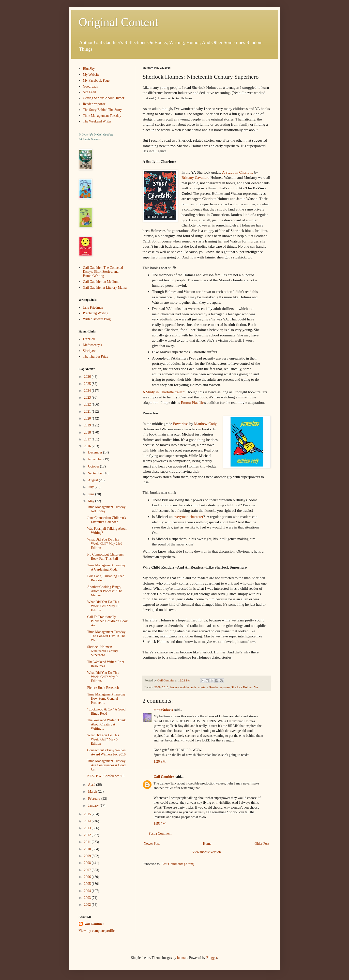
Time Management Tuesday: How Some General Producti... (107, 699)
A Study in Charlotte (238, 172)
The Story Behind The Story (102, 110)
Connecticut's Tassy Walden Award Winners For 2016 (106, 752)
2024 (88, 391)
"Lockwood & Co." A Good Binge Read (106, 711)
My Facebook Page (96, 81)
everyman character (189, 517)
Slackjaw (89, 351)
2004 (88, 891)
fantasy (174, 687)
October (94, 466)
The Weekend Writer (97, 121)
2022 (88, 404)
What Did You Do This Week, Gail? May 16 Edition (103, 606)
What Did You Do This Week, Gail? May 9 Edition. (103, 677)
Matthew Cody (205, 424)
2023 (88, 398)
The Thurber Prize (95, 356)
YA (256, 687)
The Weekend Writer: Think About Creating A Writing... (106, 724)
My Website (91, 75)
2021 (88, 412)
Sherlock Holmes (242, 687)
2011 (88, 842)
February (95, 799)
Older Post (262, 844)
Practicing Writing (96, 313)
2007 (88, 870)
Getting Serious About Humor (104, 98)
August (93, 480)
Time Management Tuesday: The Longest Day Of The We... (107, 636)
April (92, 785)
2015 (88, 814)
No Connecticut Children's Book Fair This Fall (105, 557)
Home (207, 844)
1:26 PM (160, 761)
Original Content (119, 22)
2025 (88, 384)
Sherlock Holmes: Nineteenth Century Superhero (102, 651)
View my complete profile (97, 931)
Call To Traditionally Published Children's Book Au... (107, 621)
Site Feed (89, 92)
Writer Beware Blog (97, 319)
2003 (88, 898)
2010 (88, 849)
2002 (88, 905)
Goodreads (90, 86)
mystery (203, 687)
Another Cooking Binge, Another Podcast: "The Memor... (105, 591)
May (92, 501)
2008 (88, 863)
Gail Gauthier (164, 777)
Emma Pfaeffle (192, 402)
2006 (88, 877)
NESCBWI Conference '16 (106, 776)
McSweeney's (92, 345)
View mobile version (206, 852)
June (92, 494)
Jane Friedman (93, 308)
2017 (88, 439)
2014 (88, 821)
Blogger (212, 958)
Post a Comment (160, 834)
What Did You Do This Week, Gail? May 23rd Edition (105, 544)
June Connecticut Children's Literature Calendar (106, 520)
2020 (88, 418)
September (96, 473)
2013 (88, 828)
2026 (88, 377)
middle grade (188, 687)
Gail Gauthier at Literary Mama (105, 288)
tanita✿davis (163, 710)
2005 (88, 884)
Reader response (220, 687)
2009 (158, 687)
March (93, 792)
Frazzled (89, 339)
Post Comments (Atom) (178, 864)
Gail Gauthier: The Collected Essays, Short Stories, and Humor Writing (103, 272)
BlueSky (89, 69)
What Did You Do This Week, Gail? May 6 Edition (103, 739)
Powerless (181, 424)
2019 (88, 425)
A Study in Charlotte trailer (163, 392)
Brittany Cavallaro (196, 177)
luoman (182, 958)
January (94, 806)
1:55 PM (160, 824)
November (96, 459)
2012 (88, 835)
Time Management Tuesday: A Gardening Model (107, 567)
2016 (165, 687)
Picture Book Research (103, 688)
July (91, 487)
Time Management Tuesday (102, 116)
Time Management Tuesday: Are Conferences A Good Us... (107, 765)
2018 (88, 432)
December (96, 452)
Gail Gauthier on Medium (101, 282)
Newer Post (152, 844)
